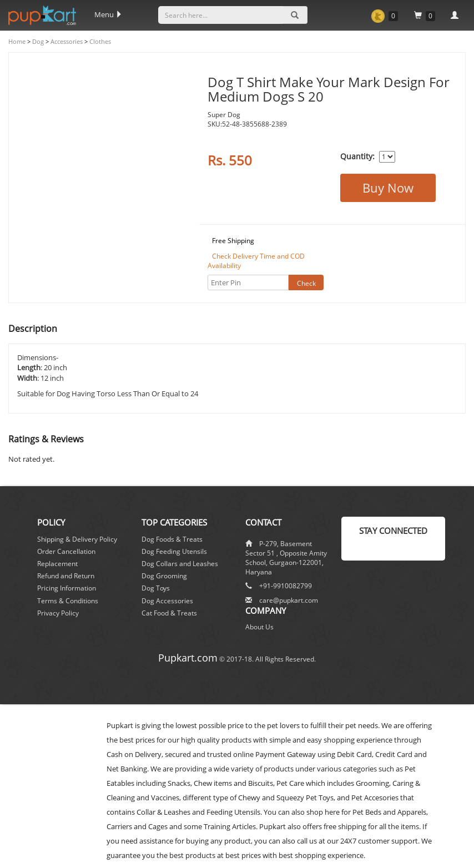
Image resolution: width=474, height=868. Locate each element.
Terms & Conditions (68, 601)
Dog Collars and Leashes (180, 564)
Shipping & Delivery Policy (77, 539)
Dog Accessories (167, 601)
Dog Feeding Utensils (174, 551)
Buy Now (388, 188)
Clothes (99, 41)
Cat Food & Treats (169, 613)
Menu (109, 14)
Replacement (57, 564)
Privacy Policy (58, 613)
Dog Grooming (164, 576)
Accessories (66, 41)
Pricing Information (67, 588)
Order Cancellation (66, 551)
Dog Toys (156, 588)
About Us (259, 627)
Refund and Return (66, 576)
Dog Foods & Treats (172, 539)
